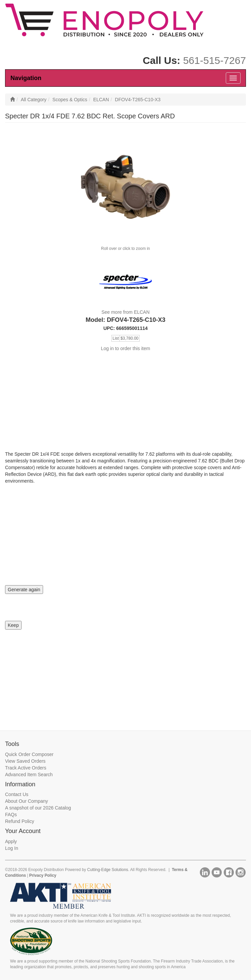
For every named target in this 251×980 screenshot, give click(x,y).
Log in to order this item (125, 348)
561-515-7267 (214, 60)
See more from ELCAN (125, 312)
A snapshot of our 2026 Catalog (38, 808)
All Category (34, 100)
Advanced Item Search (29, 775)
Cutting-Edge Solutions (108, 870)
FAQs (11, 815)
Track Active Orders (26, 768)
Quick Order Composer (29, 754)
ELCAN (101, 100)
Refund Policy (20, 821)
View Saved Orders (25, 761)
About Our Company (27, 801)
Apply (11, 841)
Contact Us (17, 794)
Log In (12, 848)
